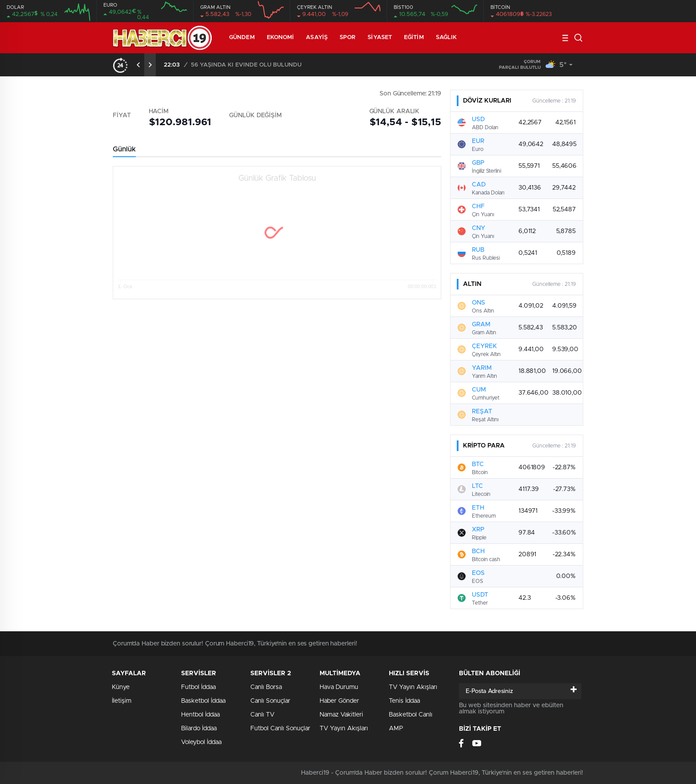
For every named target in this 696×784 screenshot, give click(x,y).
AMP (396, 729)
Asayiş (317, 38)
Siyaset (380, 38)
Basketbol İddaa (203, 701)
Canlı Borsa (266, 687)
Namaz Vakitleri (341, 715)
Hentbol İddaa (200, 715)
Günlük (124, 149)
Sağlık (447, 38)
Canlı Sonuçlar (270, 701)
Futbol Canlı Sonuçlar (280, 729)
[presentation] (138, 65)
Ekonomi (281, 38)
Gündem (242, 38)
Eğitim (414, 38)
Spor (348, 38)
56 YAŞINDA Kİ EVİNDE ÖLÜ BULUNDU (246, 65)
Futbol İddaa (198, 687)
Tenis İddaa (404, 701)
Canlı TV (262, 715)
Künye (121, 687)
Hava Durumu (339, 687)
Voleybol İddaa (201, 742)
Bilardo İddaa (199, 729)
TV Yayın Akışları (344, 729)
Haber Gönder (339, 701)
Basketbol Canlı (411, 715)
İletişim (122, 701)
